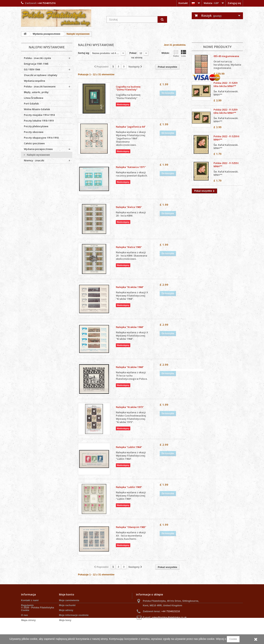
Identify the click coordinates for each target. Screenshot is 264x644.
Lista (183, 54)
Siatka (176, 54)
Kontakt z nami (30, 600)
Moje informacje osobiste (74, 615)
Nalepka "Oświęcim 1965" (131, 527)
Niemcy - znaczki (34, 160)
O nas (24, 615)
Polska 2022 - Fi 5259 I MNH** (226, 165)
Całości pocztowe (34, 143)
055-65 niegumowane (226, 56)
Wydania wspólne (35, 81)
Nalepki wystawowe (38, 155)
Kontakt (183, 3)
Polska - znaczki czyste (37, 58)
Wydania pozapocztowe (38, 149)
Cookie (25, 610)
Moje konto (67, 594)
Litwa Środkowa (34, 98)
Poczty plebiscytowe (36, 126)
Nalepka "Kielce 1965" (129, 207)
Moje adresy (66, 610)
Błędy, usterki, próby (36, 92)
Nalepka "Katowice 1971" (131, 167)
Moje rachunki (67, 605)
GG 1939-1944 (32, 69)
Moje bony (65, 620)
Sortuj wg (84, 53)
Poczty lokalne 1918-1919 (39, 121)
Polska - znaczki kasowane (40, 86)
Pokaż (133, 53)
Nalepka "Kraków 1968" (130, 287)
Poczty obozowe (34, 132)
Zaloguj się (234, 3)
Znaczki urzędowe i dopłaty (41, 75)
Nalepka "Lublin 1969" (129, 487)
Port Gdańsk (31, 104)
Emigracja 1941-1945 (36, 64)
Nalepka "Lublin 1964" (129, 447)
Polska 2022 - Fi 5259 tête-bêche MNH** (225, 84)
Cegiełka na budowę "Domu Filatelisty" (128, 88)
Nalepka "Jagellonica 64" (131, 127)
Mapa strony (28, 620)
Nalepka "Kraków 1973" (130, 407)
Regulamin (27, 605)
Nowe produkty (217, 47)
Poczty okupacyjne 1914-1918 (41, 138)
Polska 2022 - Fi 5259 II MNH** (226, 138)
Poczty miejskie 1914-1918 (39, 115)
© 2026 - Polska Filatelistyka (38, 634)
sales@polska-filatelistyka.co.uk (169, 617)
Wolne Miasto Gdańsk (37, 109)
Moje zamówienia (69, 600)
